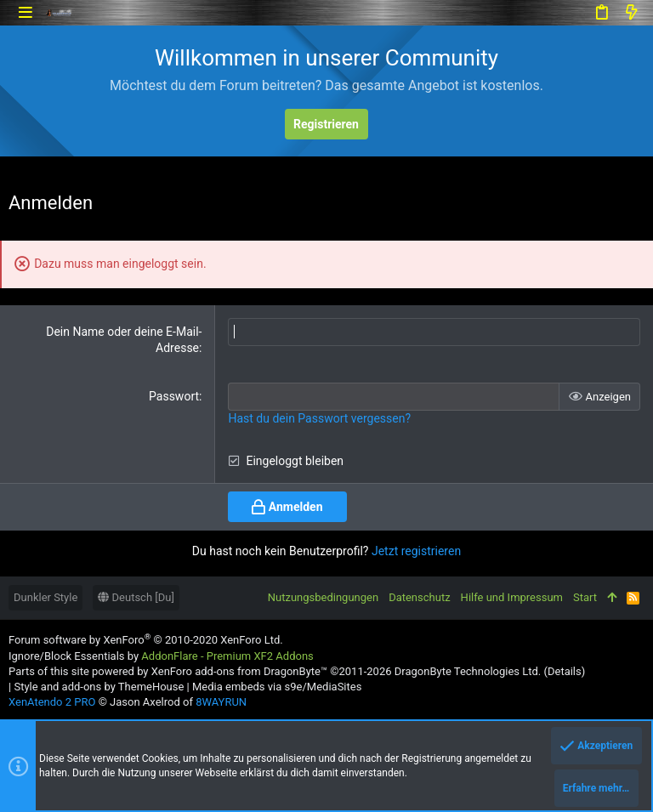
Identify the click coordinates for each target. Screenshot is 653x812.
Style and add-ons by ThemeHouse (99, 687)
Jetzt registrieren (416, 551)
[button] (25, 12)
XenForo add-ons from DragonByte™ (239, 671)
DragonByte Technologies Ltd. (468, 671)
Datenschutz (419, 597)
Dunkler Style (45, 597)
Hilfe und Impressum (512, 597)
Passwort (174, 396)
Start (585, 597)
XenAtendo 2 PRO (52, 702)
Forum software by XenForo (146, 640)
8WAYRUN (221, 702)
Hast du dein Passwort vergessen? (319, 418)
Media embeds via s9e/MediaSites (277, 687)
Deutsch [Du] (136, 597)
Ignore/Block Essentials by (161, 656)
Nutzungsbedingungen (323, 597)
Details (565, 671)
